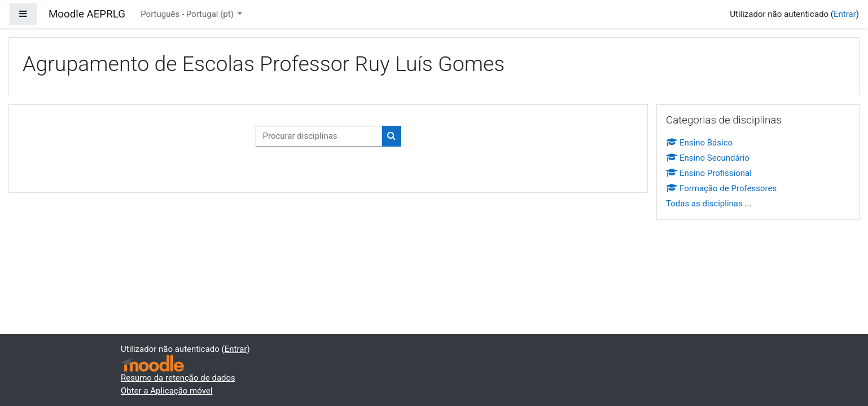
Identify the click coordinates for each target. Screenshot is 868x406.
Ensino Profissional (709, 173)
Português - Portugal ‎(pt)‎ (188, 14)
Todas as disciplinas (704, 204)
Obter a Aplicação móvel (166, 391)
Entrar (845, 14)
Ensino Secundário (708, 158)
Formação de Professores (721, 188)
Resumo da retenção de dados (178, 378)
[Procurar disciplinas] (319, 136)
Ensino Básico (699, 143)
